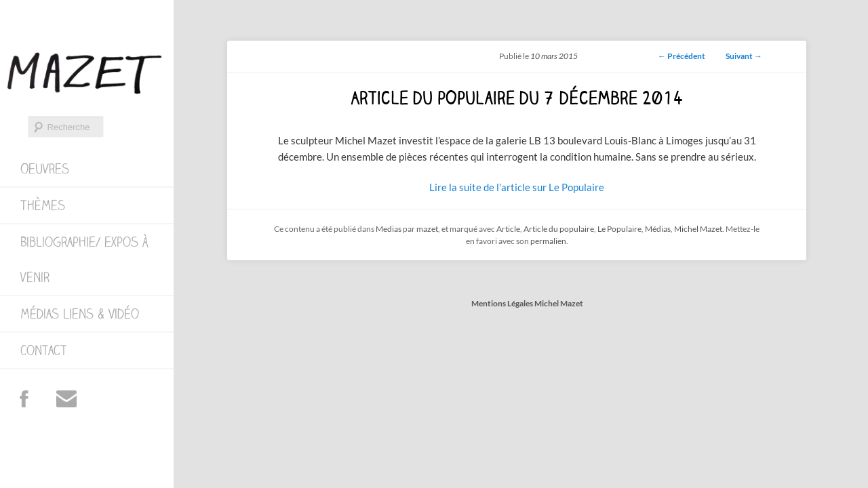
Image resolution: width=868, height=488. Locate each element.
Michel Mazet (698, 229)
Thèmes (43, 205)
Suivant (744, 56)
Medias (389, 229)
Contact (43, 350)
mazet (427, 229)
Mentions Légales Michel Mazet (527, 303)
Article (508, 229)
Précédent (682, 56)
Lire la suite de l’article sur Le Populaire (517, 187)
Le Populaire (619, 229)
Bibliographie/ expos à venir (84, 260)
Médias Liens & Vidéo (80, 314)
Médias (658, 229)
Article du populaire (559, 229)
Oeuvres (45, 169)
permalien (548, 241)
